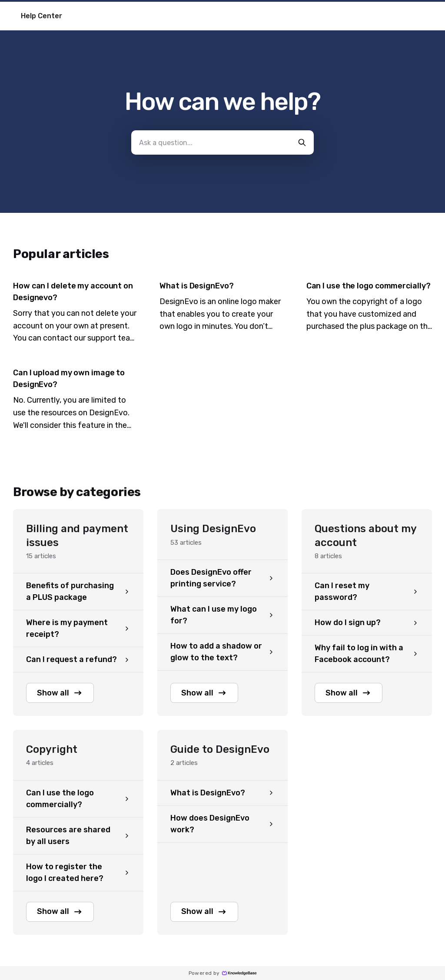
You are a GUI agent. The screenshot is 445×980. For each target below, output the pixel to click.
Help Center (42, 16)
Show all (60, 693)
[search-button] (302, 142)
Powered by (223, 973)
